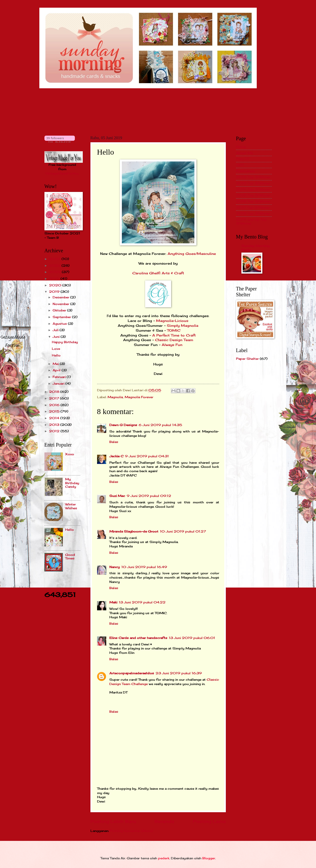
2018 (55, 392)
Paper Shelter (247, 359)
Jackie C (116, 456)
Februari (60, 377)
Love (56, 349)
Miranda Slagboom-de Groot (134, 531)
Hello (56, 355)
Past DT (243, 159)
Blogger (209, 858)
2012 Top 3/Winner (253, 177)
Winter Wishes (71, 506)
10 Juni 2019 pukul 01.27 (183, 531)
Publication (245, 171)
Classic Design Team (174, 340)
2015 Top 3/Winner (253, 195)
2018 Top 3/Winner (253, 213)
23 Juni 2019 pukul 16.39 (179, 673)
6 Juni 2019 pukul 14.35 (160, 425)
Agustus (60, 324)
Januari (59, 383)
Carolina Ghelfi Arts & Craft (158, 273)
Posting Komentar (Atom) (131, 831)
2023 (55, 265)
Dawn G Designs (123, 425)
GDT (240, 165)
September (62, 317)
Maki (113, 602)
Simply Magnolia (183, 326)
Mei (56, 364)
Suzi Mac (117, 496)
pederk (164, 858)
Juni (57, 337)
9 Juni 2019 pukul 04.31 (147, 456)
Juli (56, 330)
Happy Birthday (65, 342)
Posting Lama (209, 821)
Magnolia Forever (139, 397)
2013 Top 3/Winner (253, 183)
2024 (55, 259)
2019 (55, 292)
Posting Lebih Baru (113, 821)
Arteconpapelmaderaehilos (132, 673)
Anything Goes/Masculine (192, 254)
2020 (56, 285)
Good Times (70, 556)
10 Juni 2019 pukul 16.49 (144, 567)
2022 (55, 272)
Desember (61, 297)
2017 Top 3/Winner (253, 207)
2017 (55, 398)
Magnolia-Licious (172, 321)
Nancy (115, 567)
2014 (55, 418)
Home (241, 147)
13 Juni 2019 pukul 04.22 (142, 602)
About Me (244, 153)
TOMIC (174, 330)
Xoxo (70, 454)
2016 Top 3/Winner (253, 201)
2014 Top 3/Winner (253, 189)
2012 (55, 431)
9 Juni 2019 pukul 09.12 (149, 496)
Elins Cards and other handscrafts (138, 638)
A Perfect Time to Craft (174, 335)
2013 (55, 425)
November (61, 304)
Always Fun (172, 345)
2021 (55, 279)
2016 (55, 405)
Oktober (60, 310)
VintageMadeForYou (62, 173)
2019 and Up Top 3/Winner (251, 221)
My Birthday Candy (72, 483)
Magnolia (115, 397)
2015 (55, 411)
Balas (114, 442)
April (57, 370)
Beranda (164, 821)
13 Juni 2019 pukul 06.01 (192, 638)
